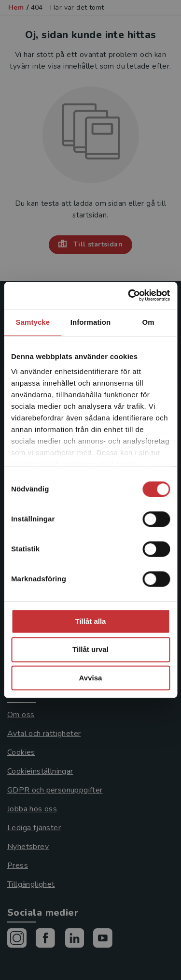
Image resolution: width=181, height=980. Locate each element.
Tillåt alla (91, 621)
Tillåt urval (90, 650)
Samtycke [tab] (33, 322)
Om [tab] (148, 322)
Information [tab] (91, 322)
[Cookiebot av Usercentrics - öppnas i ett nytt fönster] (129, 295)
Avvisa (91, 678)
